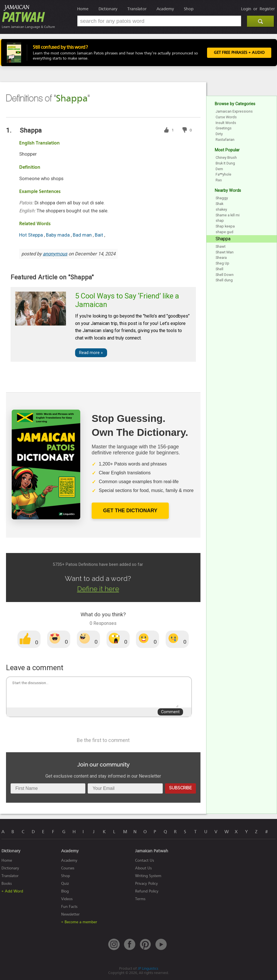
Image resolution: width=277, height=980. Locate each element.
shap (220, 220)
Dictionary (108, 9)
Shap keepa (225, 226)
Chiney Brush (226, 157)
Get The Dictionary (130, 511)
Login (246, 9)
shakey (221, 209)
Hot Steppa (32, 235)
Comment (170, 712)
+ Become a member (79, 922)
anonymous (55, 254)
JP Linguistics (148, 968)
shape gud (224, 232)
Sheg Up (222, 263)
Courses (68, 868)
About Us (143, 868)
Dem (219, 169)
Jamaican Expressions (234, 111)
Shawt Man (225, 252)
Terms (140, 899)
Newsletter (70, 914)
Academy (165, 9)
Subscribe (180, 788)
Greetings (224, 128)
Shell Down (225, 275)
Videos (67, 899)
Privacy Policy (146, 884)
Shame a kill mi (228, 215)
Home (83, 9)
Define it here (98, 589)
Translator (137, 9)
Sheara (221, 258)
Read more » (91, 353)
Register (267, 9)
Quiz (65, 884)
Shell (219, 269)
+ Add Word (12, 891)
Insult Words (226, 123)
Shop (189, 9)
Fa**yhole (223, 174)
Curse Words (226, 117)
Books (7, 884)
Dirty (219, 134)
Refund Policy (147, 891)
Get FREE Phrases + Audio (239, 53)
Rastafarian (225, 140)
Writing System (148, 876)
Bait (100, 235)
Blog (65, 891)
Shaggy (222, 198)
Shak (219, 204)
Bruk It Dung (225, 163)
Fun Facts (69, 907)
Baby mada (58, 235)
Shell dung (224, 280)
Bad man (83, 235)
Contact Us (144, 860)
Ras (219, 180)
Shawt (221, 246)
